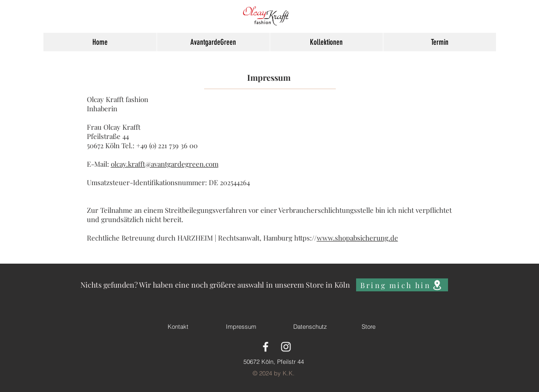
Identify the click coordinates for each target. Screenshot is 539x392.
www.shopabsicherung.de (357, 238)
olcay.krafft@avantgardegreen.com (165, 164)
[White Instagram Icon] (286, 347)
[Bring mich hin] (402, 285)
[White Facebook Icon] (266, 347)
